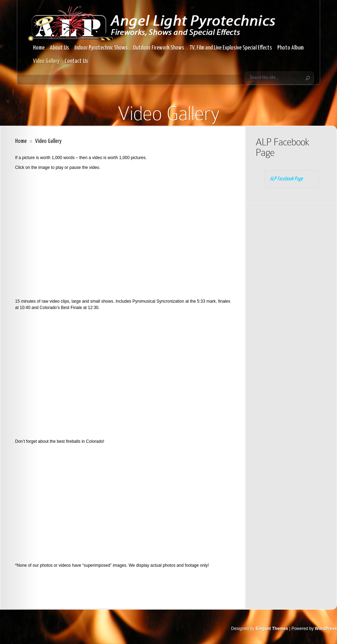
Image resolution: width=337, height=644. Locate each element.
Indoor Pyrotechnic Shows (101, 48)
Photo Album (290, 48)
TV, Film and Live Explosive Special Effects (231, 48)
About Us (60, 48)
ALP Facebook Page (282, 147)
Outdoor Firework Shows (159, 48)
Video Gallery (46, 61)
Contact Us (76, 61)
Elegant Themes (272, 629)
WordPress (326, 629)
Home (39, 48)
